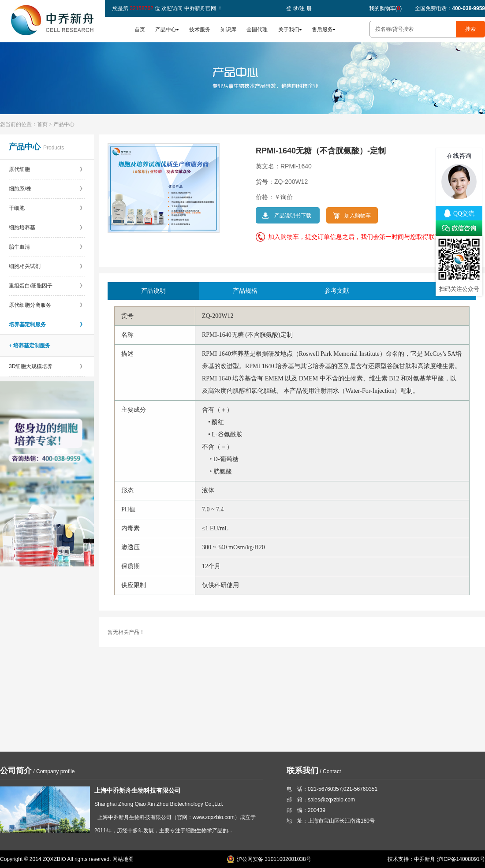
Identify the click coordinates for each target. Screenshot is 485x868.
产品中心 (166, 30)
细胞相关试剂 (47, 266)
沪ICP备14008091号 (461, 859)
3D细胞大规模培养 (47, 366)
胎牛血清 (47, 247)
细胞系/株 (47, 189)
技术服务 (200, 30)
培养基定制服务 (47, 324)
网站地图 (123, 859)
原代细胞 (47, 169)
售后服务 (322, 30)
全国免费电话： (450, 8)
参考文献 (337, 291)
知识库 (228, 30)
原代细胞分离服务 (47, 305)
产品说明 (153, 291)
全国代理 (257, 30)
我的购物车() (386, 8)
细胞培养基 (47, 227)
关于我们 (289, 30)
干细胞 (47, 208)
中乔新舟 (425, 859)
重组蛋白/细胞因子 (47, 286)
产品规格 (245, 291)
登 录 (292, 8)
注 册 (305, 8)
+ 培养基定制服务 (30, 346)
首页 (140, 30)
